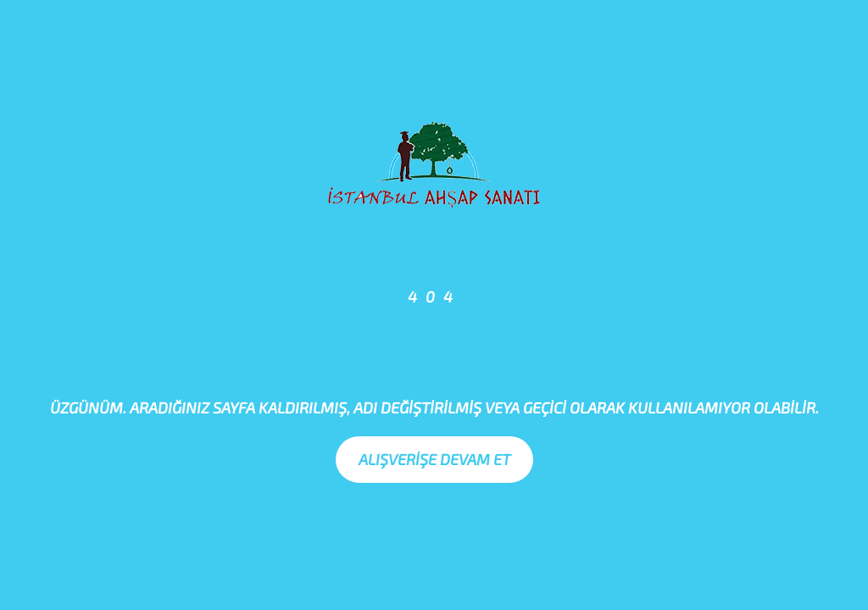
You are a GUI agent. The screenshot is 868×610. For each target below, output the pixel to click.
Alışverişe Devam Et (434, 459)
